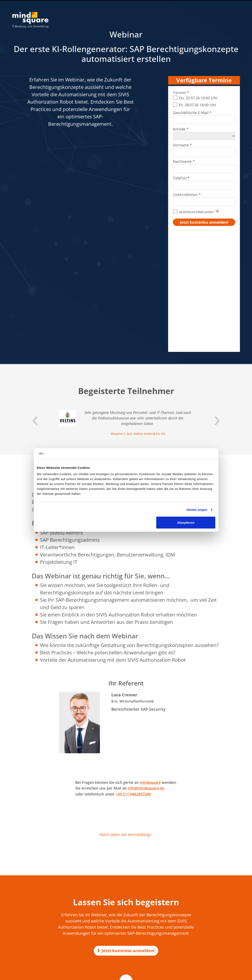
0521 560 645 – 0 (32, 902)
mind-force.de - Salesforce (114, 956)
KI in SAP (103, 887)
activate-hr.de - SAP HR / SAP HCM (119, 948)
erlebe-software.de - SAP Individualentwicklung (127, 936)
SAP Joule (201, 943)
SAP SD (200, 900)
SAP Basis (202, 930)
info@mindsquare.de (146, 673)
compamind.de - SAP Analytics (116, 940)
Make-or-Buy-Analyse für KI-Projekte (120, 891)
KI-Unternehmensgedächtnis (116, 899)
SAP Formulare (205, 887)
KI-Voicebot (105, 903)
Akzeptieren (186, 523)
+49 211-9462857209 (133, 679)
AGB (174, 975)
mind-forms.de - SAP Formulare (117, 944)
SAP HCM (202, 893)
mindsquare (150, 667)
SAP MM (201, 936)
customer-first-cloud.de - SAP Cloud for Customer (128, 960)
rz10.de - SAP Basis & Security (116, 928)
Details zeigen (197, 509)
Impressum (161, 975)
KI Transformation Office (113, 895)
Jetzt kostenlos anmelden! (126, 835)
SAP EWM (202, 918)
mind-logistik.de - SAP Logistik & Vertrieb (123, 924)
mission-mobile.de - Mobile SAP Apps (120, 932)
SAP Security (203, 924)
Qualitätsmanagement (203, 975)
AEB (182, 975)
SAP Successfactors (207, 906)
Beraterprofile (230, 975)
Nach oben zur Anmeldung (126, 719)
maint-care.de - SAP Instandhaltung (120, 952)
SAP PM (201, 912)
